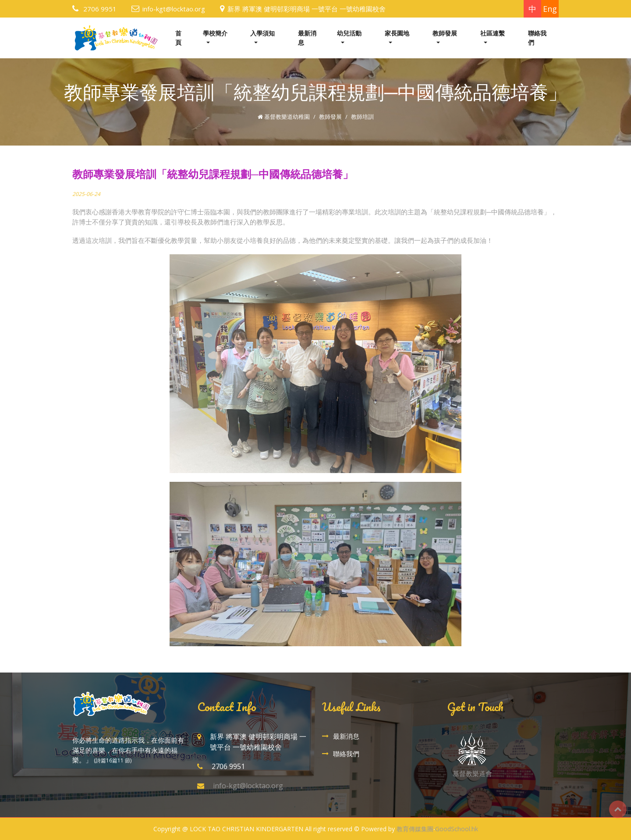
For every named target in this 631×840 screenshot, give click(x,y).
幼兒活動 (349, 33)
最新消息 (307, 38)
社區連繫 (493, 33)
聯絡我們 (537, 38)
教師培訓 (362, 117)
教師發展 (445, 33)
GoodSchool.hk (457, 829)
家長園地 (397, 33)
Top (618, 809)
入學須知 (262, 33)
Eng (550, 9)
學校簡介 (215, 33)
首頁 (178, 38)
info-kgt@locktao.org (174, 9)
